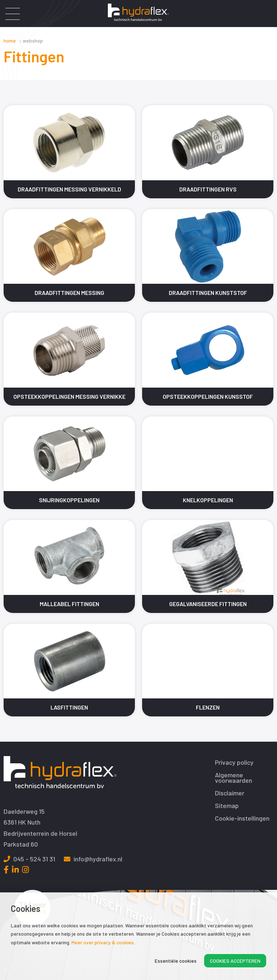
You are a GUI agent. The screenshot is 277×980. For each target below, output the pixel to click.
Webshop (33, 41)
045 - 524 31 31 (29, 859)
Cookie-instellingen (242, 818)
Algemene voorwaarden (234, 778)
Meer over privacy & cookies (103, 942)
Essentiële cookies (176, 961)
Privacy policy (234, 762)
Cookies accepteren (235, 961)
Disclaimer (230, 793)
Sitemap (227, 806)
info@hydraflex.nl (93, 859)
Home (10, 41)
